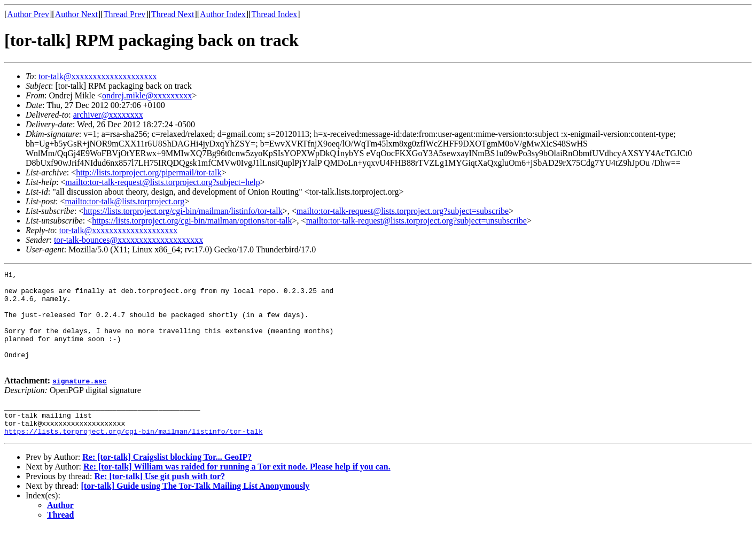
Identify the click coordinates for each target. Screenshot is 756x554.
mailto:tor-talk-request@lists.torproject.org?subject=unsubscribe (416, 221)
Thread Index (275, 14)
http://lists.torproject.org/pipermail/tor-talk (149, 172)
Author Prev (28, 14)
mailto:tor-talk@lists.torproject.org (124, 201)
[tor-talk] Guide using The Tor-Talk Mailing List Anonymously (196, 511)
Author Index (223, 14)
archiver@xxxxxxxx (108, 115)
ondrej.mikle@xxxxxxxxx (147, 95)
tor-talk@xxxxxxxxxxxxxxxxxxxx (98, 76)
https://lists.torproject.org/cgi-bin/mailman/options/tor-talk (192, 221)
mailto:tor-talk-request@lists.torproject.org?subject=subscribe (403, 211)
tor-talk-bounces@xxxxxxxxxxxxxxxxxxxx (128, 240)
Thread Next (173, 14)
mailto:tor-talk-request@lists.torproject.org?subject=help (162, 182)
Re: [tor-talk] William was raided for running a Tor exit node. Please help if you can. (237, 492)
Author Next (76, 14)
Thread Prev (125, 14)
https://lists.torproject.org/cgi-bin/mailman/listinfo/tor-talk (183, 211)
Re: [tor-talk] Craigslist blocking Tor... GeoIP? (167, 483)
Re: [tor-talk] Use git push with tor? (159, 502)
